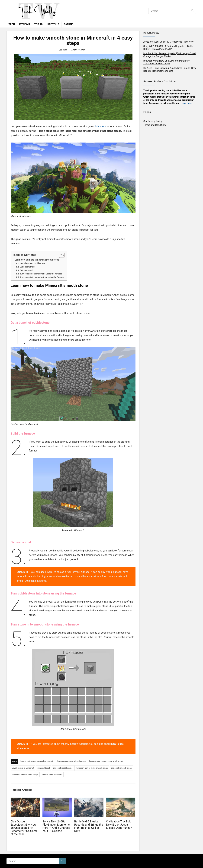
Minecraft (101, 126)
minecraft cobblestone (63, 768)
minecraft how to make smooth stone (92, 768)
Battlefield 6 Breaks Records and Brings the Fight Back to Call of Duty (89, 826)
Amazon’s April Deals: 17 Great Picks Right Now (169, 42)
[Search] (192, 11)
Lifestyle (53, 24)
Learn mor (186, 103)
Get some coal (26, 270)
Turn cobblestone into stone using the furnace (41, 274)
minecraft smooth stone (121, 768)
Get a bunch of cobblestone (32, 263)
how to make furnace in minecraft (71, 761)
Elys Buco (63, 50)
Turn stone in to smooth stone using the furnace (42, 277)
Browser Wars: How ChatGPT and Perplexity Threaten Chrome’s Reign (167, 62)
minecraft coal (44, 768)
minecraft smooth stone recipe (25, 775)
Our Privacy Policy (153, 121)
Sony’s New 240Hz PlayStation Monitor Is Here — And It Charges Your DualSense (56, 826)
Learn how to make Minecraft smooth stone (37, 260)
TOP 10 (38, 24)
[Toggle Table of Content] (60, 255)
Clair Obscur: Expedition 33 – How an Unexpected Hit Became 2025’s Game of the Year (24, 828)
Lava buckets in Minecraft (23, 768)
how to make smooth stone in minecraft (106, 761)
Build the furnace (28, 267)
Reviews (24, 24)
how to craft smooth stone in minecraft (37, 761)
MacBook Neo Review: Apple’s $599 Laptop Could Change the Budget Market (170, 55)
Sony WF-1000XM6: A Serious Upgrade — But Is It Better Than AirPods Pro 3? (169, 48)
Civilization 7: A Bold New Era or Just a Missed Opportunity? (119, 825)
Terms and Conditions (155, 125)
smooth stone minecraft (52, 775)
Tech (12, 24)
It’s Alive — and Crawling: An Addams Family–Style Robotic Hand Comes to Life (170, 69)
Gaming (69, 24)
